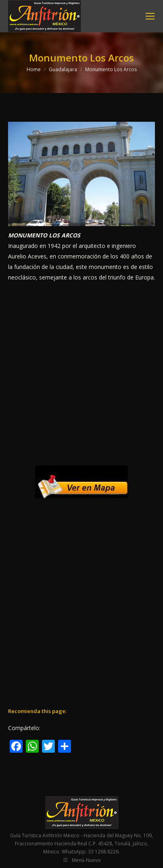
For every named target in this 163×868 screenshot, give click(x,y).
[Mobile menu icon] (150, 16)
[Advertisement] (81, 374)
